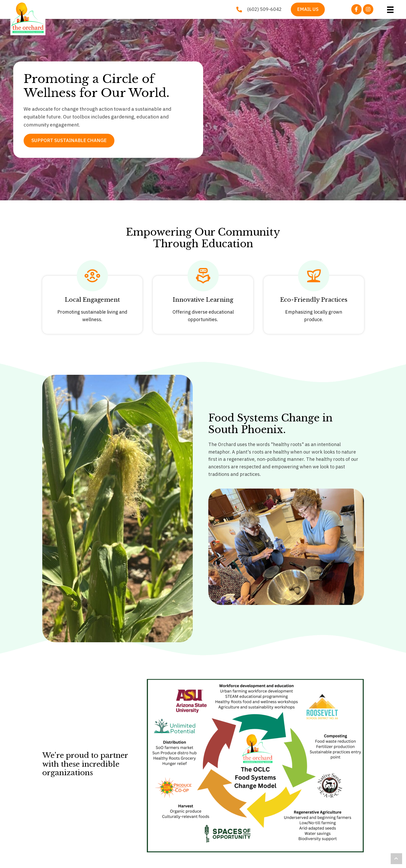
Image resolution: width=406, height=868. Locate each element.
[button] (356, 9)
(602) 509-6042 (264, 9)
